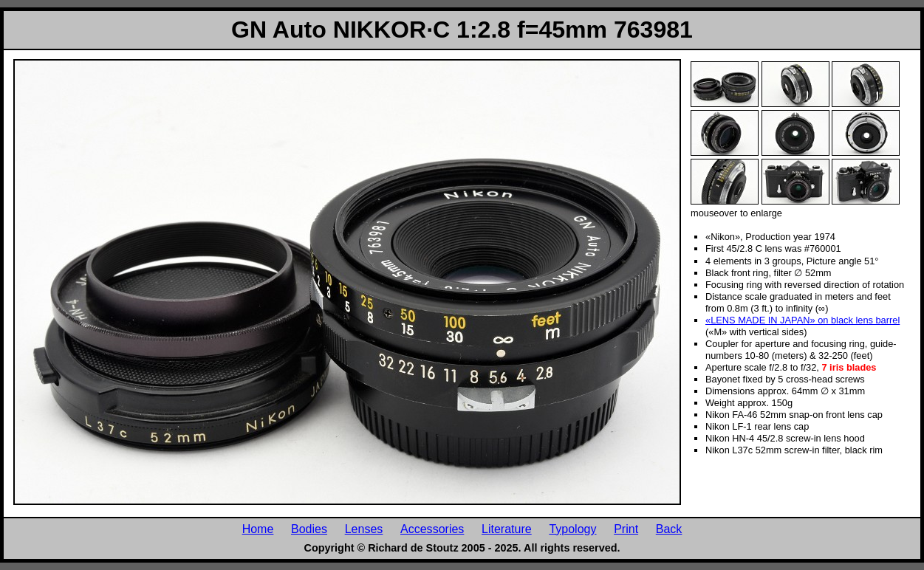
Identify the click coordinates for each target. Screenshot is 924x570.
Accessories (432, 529)
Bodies (309, 529)
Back (669, 529)
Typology (572, 529)
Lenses (364, 529)
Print (626, 529)
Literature (507, 529)
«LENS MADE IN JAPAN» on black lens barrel (802, 320)
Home (258, 529)
